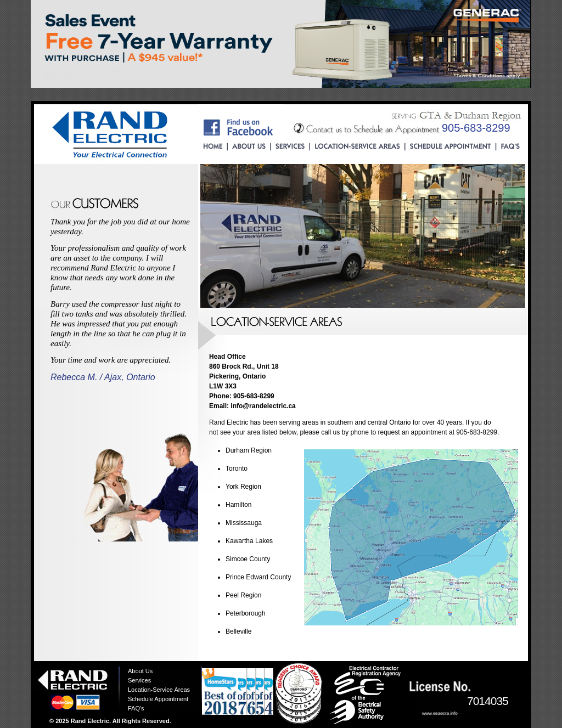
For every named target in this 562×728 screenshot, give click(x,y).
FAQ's (136, 708)
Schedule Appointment (158, 699)
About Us (140, 671)
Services (139, 680)
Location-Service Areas (159, 690)
